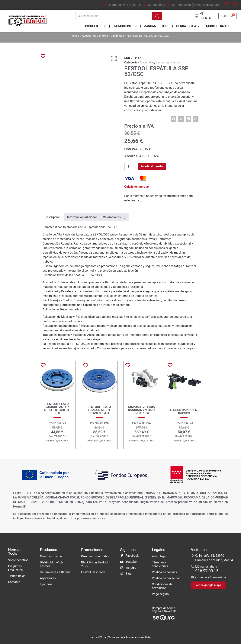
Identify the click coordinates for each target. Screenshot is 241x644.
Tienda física (17, 576)
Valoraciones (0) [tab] (114, 217)
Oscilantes (117, 36)
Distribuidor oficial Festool (52, 564)
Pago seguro (160, 594)
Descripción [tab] (53, 217)
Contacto (14, 582)
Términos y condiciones (160, 564)
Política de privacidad (166, 578)
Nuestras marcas (51, 556)
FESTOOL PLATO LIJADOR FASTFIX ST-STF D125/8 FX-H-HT (57, 408)
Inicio (76, 36)
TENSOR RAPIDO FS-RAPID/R (184, 411)
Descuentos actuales (95, 556)
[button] (174, 119)
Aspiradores (48, 578)
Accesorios (89, 36)
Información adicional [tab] (82, 217)
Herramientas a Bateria (55, 572)
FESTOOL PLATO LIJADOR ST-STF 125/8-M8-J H (99, 410)
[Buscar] (156, 16)
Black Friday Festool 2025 (95, 564)
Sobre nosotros (18, 560)
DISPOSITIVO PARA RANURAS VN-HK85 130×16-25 (142, 410)
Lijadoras (46, 584)
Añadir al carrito (152, 166)
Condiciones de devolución (162, 586)
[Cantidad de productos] (130, 167)
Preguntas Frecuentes (15, 568)
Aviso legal (159, 556)
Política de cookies (164, 572)
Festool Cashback (93, 572)
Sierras (103, 36)
